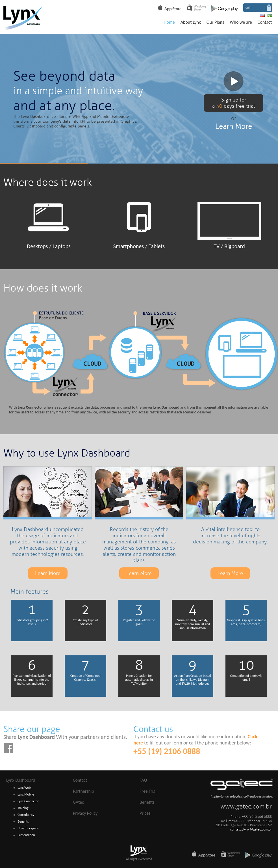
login (248, 8)
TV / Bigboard (229, 246)
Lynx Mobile (26, 794)
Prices (145, 813)
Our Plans (215, 22)
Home (169, 22)
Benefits (23, 821)
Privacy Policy (85, 813)
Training (23, 808)
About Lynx (191, 22)
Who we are (241, 22)
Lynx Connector (28, 801)
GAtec (78, 802)
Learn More (234, 126)
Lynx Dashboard (21, 780)
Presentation (26, 835)
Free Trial (148, 791)
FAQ (143, 780)
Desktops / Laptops (49, 246)
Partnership (83, 791)
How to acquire (28, 828)
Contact (265, 22)
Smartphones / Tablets (139, 246)
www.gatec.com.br (246, 807)
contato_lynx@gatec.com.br (251, 830)
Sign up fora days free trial (234, 103)
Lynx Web (24, 788)
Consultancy (26, 815)
